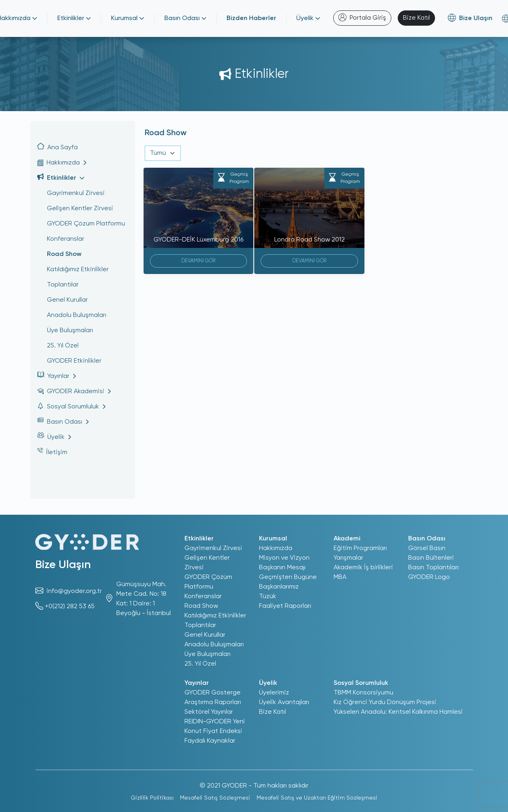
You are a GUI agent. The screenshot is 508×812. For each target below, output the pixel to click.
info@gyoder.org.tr (74, 591)
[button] (83, 163)
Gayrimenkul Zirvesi (76, 193)
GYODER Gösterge (213, 693)
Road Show (64, 254)
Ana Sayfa (58, 147)
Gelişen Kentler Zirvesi (80, 209)
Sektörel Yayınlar (209, 712)
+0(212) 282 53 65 (70, 607)
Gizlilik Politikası (152, 798)
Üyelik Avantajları (284, 702)
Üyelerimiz (274, 693)
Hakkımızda (276, 548)
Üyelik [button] (308, 18)
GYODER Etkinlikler (74, 361)
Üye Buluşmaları (70, 331)
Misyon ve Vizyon (284, 558)
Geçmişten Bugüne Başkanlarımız (288, 582)
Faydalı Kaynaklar (210, 741)
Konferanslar (66, 239)
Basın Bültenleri (431, 558)
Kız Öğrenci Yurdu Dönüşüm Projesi (385, 702)
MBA (340, 577)
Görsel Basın (427, 548)
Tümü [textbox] (158, 153)
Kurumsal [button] (128, 18)
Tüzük (268, 597)
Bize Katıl (416, 18)
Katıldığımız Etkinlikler (78, 270)
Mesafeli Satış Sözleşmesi (215, 798)
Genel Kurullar (67, 300)
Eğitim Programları (360, 548)
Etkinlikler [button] (74, 18)
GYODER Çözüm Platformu (86, 224)
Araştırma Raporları (213, 702)
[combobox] (163, 153)
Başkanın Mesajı (282, 568)
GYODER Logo (429, 577)
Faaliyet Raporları (285, 606)
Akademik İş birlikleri (363, 568)
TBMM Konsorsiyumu (363, 693)
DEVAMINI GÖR (198, 261)
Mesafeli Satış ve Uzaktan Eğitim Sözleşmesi (317, 798)
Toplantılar (63, 285)
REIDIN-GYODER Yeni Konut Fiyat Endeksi (215, 727)
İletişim (52, 452)
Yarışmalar (348, 558)
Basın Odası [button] (185, 18)
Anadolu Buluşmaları (77, 315)
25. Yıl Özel (63, 346)
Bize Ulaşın (63, 565)
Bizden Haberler (251, 18)
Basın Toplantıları (433, 568)
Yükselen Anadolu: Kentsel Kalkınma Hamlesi (398, 712)
